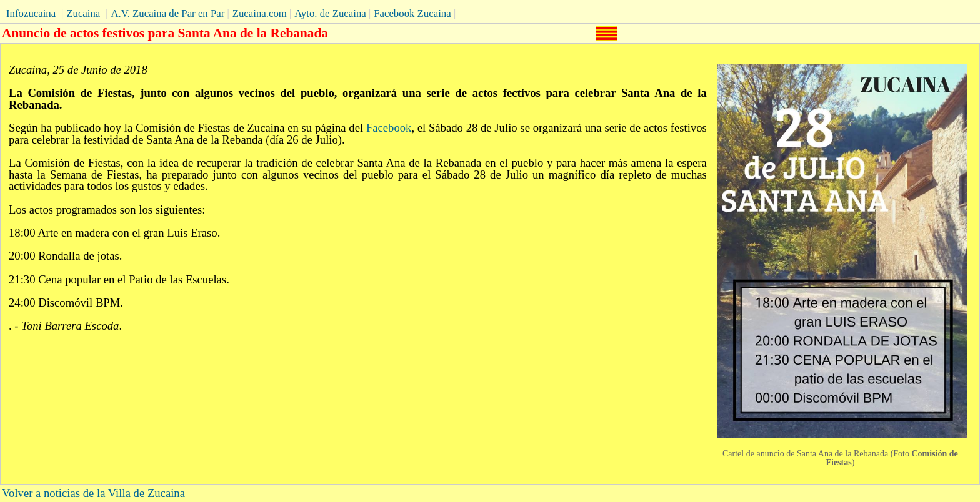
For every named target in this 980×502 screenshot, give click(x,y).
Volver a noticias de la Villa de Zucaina (93, 493)
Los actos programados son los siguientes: (107, 209)
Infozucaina (31, 13)
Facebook (389, 128)
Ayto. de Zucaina (330, 13)
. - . (65, 326)
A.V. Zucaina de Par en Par (167, 13)
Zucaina (83, 13)
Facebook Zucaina (412, 13)
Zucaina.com (260, 13)
